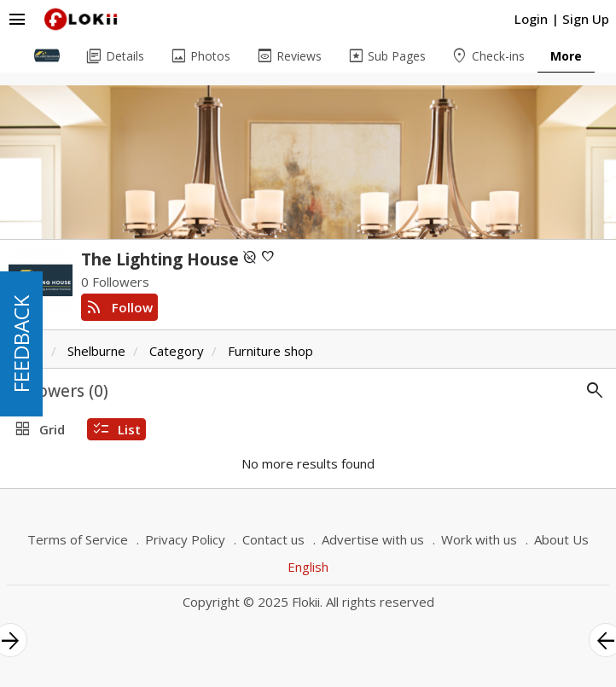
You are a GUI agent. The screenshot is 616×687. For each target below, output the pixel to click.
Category (177, 351)
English (308, 567)
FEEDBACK (21, 344)
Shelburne (96, 351)
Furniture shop (270, 351)
